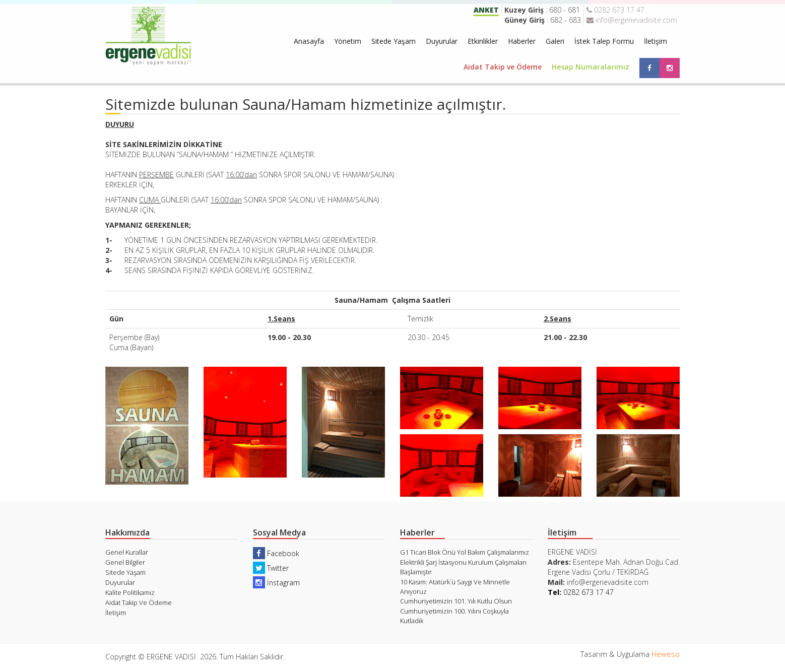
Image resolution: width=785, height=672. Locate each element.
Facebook (276, 553)
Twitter (271, 568)
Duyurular (442, 41)
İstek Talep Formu (604, 41)
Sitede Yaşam (394, 41)
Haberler (522, 41)
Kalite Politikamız (130, 592)
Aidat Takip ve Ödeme (503, 67)
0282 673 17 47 (615, 10)
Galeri (555, 41)
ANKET (486, 10)
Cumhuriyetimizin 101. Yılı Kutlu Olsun (456, 601)
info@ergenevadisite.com (632, 20)
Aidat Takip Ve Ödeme (139, 602)
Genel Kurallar (127, 552)
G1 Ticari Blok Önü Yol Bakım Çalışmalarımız (465, 552)
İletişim (656, 41)
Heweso (666, 654)
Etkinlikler (483, 41)
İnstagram (276, 583)
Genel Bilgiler (125, 562)
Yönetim (348, 41)
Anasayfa (309, 41)
